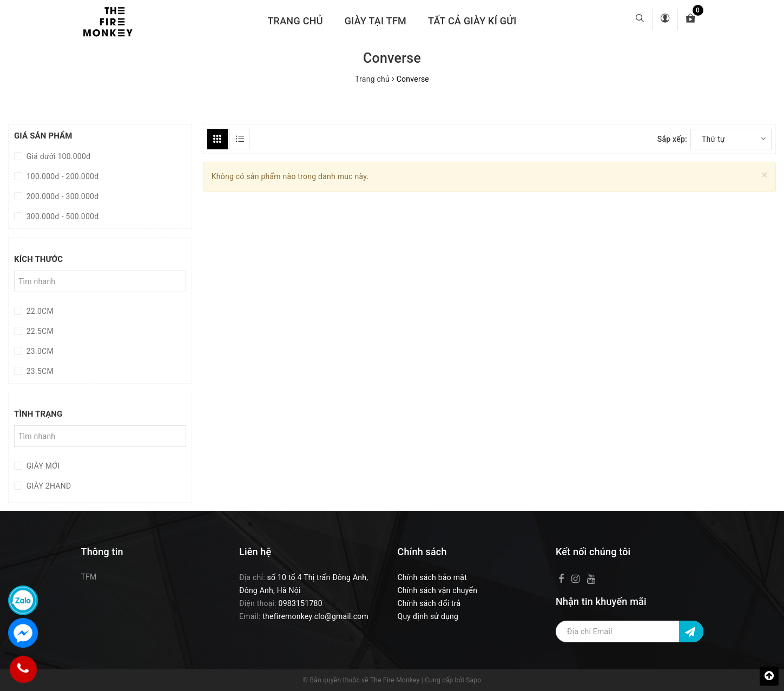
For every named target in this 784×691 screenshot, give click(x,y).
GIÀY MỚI (42, 466)
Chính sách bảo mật (432, 577)
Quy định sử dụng (428, 616)
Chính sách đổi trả (429, 603)
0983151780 (301, 603)
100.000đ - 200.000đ (62, 176)
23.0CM (39, 351)
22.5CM (39, 331)
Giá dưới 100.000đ (58, 156)
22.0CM (39, 311)
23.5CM (39, 371)
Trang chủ (295, 21)
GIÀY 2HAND (48, 486)
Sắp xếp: (672, 139)
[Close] (765, 175)
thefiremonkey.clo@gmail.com (315, 616)
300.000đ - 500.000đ (62, 216)
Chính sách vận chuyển (438, 590)
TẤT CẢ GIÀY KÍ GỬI (472, 21)
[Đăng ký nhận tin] (691, 631)
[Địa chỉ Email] (630, 631)
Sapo (473, 680)
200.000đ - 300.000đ (62, 196)
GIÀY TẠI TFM (375, 21)
